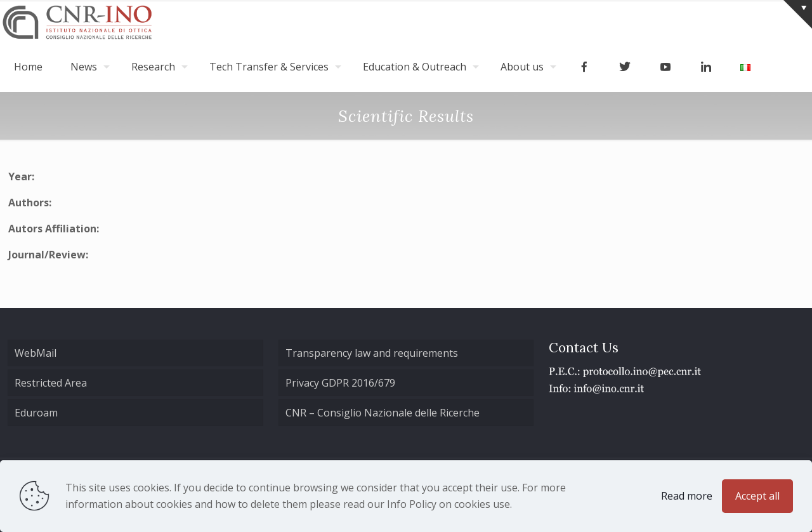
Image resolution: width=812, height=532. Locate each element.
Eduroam (36, 413)
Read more (687, 496)
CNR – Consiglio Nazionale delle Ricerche (383, 413)
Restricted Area (51, 383)
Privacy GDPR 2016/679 (340, 383)
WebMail (36, 353)
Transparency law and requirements (372, 353)
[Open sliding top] (798, 14)
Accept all (757, 496)
